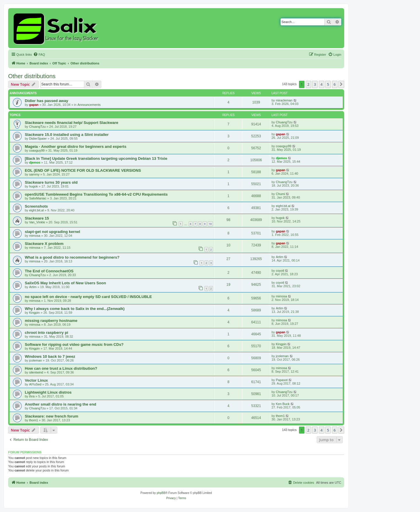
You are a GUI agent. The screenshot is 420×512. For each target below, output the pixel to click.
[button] (341, 84)
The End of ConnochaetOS (49, 271)
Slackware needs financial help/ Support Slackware (71, 123)
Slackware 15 (37, 218)
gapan (34, 105)
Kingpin (35, 313)
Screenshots (36, 206)
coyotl (280, 271)
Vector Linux (36, 380)
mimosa (35, 236)
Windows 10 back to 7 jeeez (50, 356)
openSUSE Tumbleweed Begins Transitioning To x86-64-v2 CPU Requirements (96, 194)
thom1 (34, 420)
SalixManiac (38, 198)
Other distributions (32, 76)
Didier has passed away (47, 101)
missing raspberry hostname (51, 321)
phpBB (161, 493)
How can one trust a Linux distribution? (61, 368)
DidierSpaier (38, 138)
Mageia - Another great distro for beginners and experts (76, 147)
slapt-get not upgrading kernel (52, 232)
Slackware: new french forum (51, 416)
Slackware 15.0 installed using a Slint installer (67, 135)
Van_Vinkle (37, 222)
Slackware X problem (44, 244)
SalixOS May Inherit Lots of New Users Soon (65, 283)
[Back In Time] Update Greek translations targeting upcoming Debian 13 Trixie (96, 158)
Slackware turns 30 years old (51, 182)
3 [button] (315, 84)
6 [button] (335, 84)
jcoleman (36, 360)
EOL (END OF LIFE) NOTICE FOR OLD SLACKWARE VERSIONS (83, 170)
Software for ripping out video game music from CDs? (74, 344)
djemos (35, 162)
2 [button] (308, 84)
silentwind (36, 372)
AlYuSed (35, 384)
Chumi (281, 194)
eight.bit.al (36, 210)
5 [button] (328, 84)
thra (32, 396)
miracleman (284, 100)
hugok (34, 186)
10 (210, 224)
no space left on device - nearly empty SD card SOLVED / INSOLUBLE (88, 297)
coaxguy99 (37, 150)
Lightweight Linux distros (48, 392)
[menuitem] (39, 55)
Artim (280, 257)
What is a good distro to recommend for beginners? (72, 257)
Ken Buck (283, 404)
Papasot (282, 380)
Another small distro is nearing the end (61, 404)
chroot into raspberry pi (47, 333)
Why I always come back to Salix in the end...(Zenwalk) (75, 309)
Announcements (89, 105)
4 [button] (322, 84)
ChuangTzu (37, 127)
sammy (34, 174)
